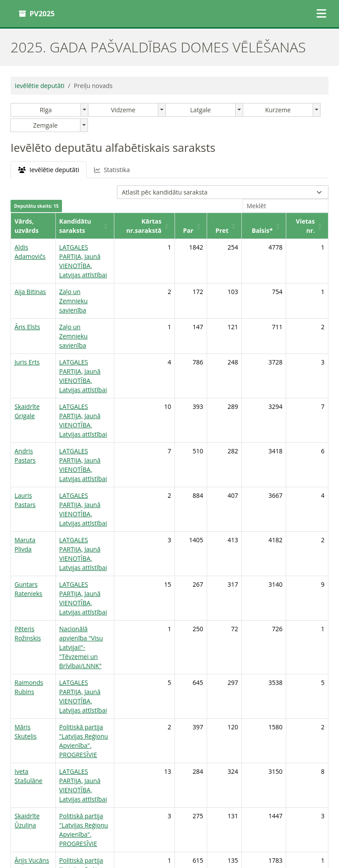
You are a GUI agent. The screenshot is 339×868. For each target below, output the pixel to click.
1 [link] (294, 757)
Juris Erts (27, 334)
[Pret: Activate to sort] (236, 226)
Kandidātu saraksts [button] (83, 230)
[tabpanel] (169, 476)
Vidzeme (123, 110)
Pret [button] (231, 230)
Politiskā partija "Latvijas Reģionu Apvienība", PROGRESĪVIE (88, 625)
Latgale (201, 110)
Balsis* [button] (266, 230)
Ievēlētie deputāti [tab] (49, 170)
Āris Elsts (27, 308)
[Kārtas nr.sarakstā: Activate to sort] (165, 226)
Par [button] (203, 230)
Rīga (46, 110)
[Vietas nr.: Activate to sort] (309, 226)
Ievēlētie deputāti (40, 86)
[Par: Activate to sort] (207, 226)
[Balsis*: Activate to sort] (270, 226)
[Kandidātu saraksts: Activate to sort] (93, 226)
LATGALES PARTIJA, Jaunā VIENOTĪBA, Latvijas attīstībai (89, 256)
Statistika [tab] (112, 170)
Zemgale (45, 125)
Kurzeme (278, 110)
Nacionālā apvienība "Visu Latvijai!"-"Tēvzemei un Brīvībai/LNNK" (90, 555)
